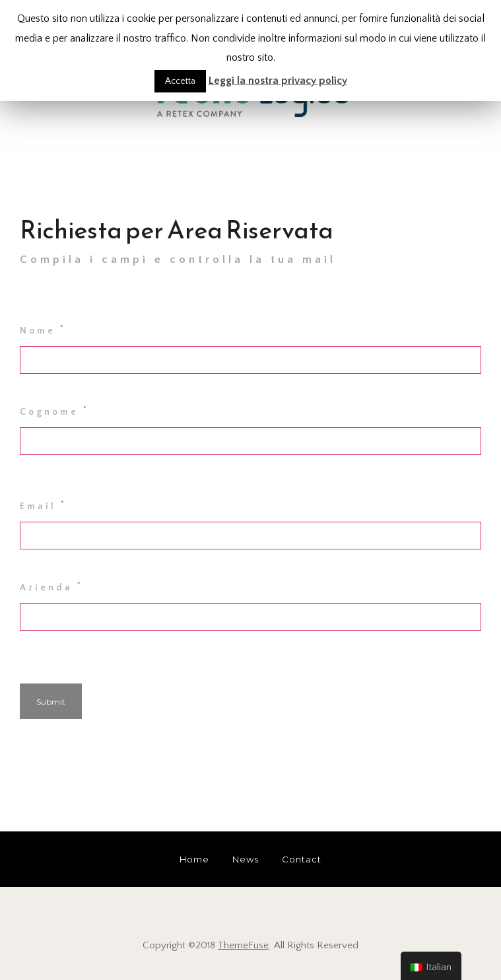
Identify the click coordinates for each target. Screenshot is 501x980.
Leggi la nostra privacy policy (278, 81)
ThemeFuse (243, 945)
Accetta (180, 81)
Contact (302, 859)
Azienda (51, 586)
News (246, 859)
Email (43, 505)
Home (194, 859)
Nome (43, 330)
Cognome (54, 411)
